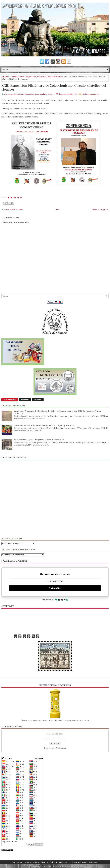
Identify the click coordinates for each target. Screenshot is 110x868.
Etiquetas (25, 400)
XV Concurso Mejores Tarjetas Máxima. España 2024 (39, 440)
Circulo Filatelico (17, 77)
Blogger (95, 862)
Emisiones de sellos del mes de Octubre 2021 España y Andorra (44, 425)
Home (5, 77)
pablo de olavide (55, 77)
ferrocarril (42, 77)
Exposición (31, 77)
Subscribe (55, 588)
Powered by (55, 600)
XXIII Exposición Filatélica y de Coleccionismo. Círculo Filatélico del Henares (54, 88)
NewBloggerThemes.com (71, 866)
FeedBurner (61, 748)
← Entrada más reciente (12, 209)
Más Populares (10, 400)
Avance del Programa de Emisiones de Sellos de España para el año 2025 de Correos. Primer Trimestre (57, 412)
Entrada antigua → (100, 209)
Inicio (57, 209)
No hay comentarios (91, 94)
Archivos (38, 400)
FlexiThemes (43, 866)
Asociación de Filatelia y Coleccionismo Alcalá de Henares (54, 862)
